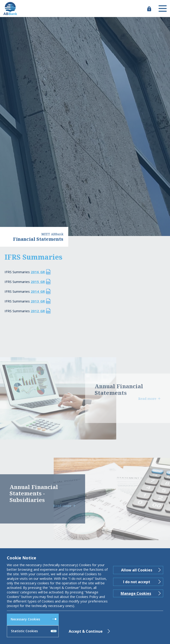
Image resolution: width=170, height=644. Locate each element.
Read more (147, 398)
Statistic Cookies (34, 631)
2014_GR (38, 291)
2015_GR (38, 282)
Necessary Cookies (34, 619)
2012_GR (38, 311)
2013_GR (38, 301)
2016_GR (38, 272)
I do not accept (137, 582)
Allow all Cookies (137, 570)
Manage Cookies (136, 593)
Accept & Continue (86, 631)
